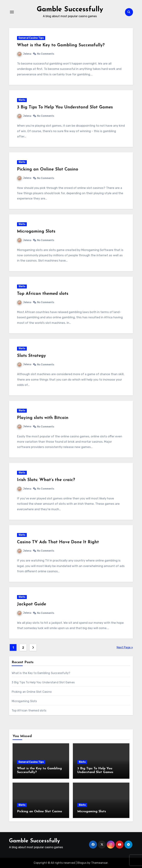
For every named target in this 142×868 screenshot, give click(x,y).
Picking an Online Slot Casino (48, 169)
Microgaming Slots (36, 232)
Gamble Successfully (70, 10)
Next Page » (125, 647)
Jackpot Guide (32, 604)
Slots (22, 100)
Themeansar (99, 863)
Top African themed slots (43, 294)
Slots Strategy (31, 356)
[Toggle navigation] (12, 12)
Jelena (24, 54)
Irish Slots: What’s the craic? (46, 480)
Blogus (82, 863)
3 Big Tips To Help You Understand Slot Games (65, 107)
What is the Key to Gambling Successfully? (61, 45)
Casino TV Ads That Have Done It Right (58, 542)
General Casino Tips (31, 38)
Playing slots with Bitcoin (43, 418)
